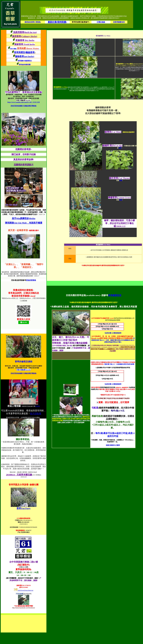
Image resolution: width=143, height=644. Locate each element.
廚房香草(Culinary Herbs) (25, 36)
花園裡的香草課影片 (24, 165)
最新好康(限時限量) (57, 22)
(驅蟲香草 (30, 52)
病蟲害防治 (28, 61)
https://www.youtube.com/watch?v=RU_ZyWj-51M (24, 102)
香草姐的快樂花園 (25, 65)
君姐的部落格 (31, 280)
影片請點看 (36, 414)
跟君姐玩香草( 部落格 (33, 22)
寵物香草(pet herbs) (25, 56)
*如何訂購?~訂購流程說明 (113, 333)
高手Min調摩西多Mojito (24, 218)
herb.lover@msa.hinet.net (24, 590)
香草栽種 (21, 61)
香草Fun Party (24, 508)
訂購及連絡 (101, 22)
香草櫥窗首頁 (115, 295)
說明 (120, 148)
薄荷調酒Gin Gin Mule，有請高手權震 (24, 223)
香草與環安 (19, 52)
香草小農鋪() (25, 49)
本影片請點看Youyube (24, 370)
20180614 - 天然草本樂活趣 (19, 475)
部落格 (38, 406)
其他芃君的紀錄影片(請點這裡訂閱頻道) (24, 106)
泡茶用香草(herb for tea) (25, 32)
